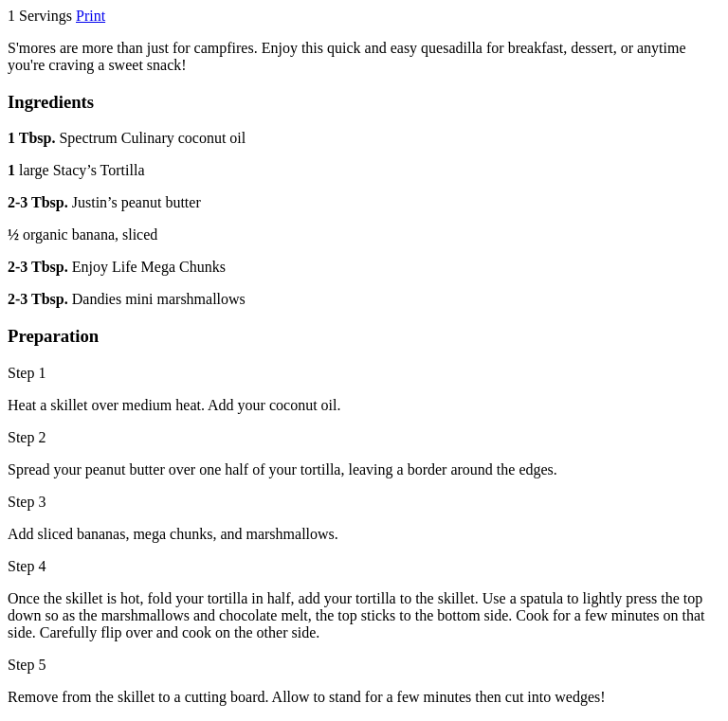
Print (91, 16)
